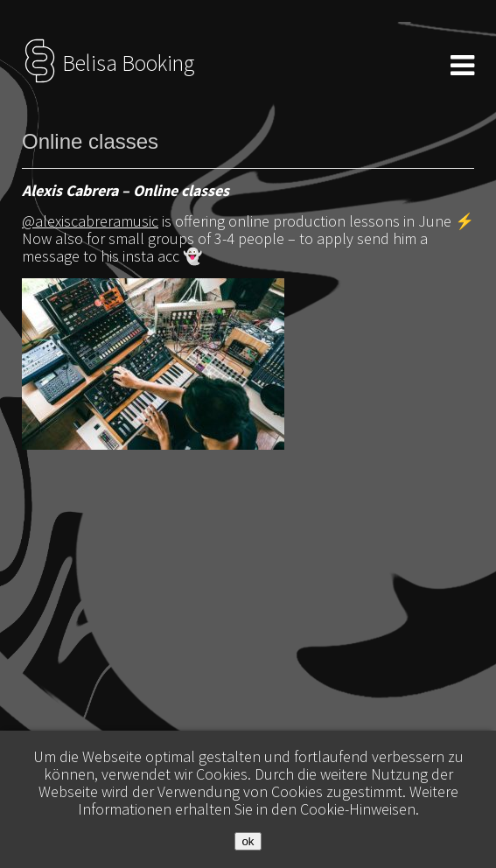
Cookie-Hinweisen (358, 809)
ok (248, 841)
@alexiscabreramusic (90, 221)
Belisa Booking (108, 63)
